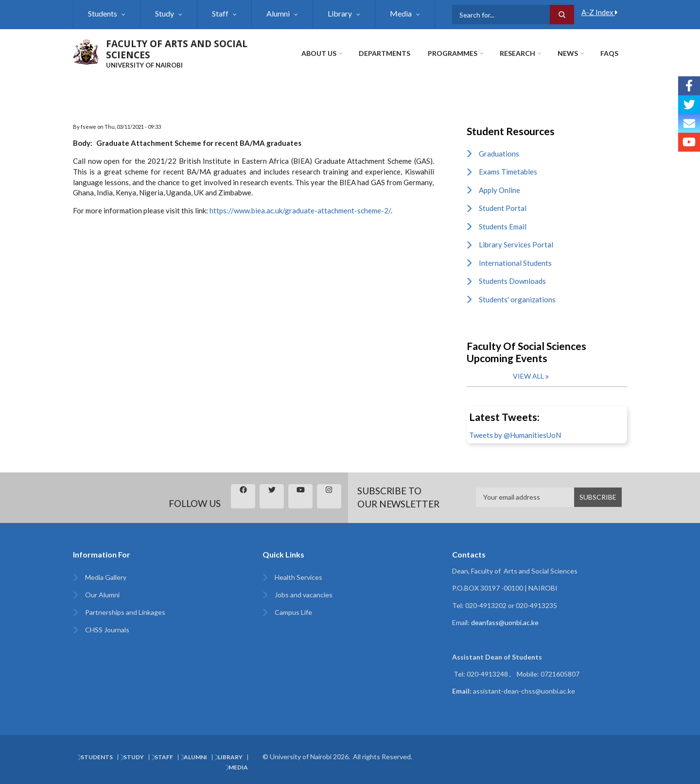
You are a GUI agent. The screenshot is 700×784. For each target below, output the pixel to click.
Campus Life (293, 612)
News (568, 53)
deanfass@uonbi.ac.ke (505, 622)
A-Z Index (600, 12)
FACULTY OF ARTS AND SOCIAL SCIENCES (177, 49)
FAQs (609, 53)
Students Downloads (512, 281)
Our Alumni (102, 595)
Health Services (298, 577)
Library (340, 13)
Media (401, 13)
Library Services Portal (516, 244)
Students (103, 13)
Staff (220, 13)
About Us (319, 53)
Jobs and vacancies (304, 595)
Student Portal (503, 208)
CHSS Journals (107, 630)
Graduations (499, 154)
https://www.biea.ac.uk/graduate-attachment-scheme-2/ (300, 210)
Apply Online (499, 190)
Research (517, 53)
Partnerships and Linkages (125, 612)
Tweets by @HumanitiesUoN (515, 435)
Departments (385, 53)
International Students (515, 263)
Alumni (278, 13)
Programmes (453, 53)
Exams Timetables (508, 172)
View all (528, 376)
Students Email (503, 226)
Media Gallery (106, 577)
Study (165, 13)
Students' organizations (517, 299)
